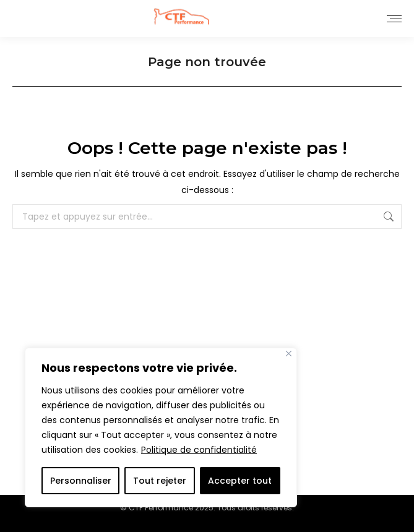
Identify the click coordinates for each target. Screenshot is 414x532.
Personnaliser (81, 481)
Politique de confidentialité (199, 450)
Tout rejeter (160, 481)
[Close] (289, 354)
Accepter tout (240, 481)
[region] (161, 427)
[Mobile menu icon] (394, 19)
